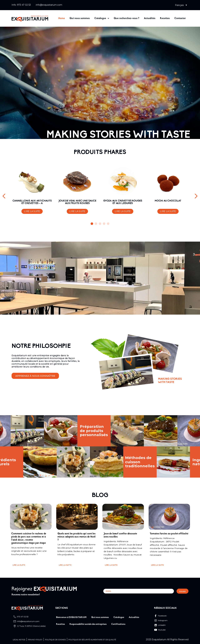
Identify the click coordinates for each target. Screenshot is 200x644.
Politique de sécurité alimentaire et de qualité (92, 640)
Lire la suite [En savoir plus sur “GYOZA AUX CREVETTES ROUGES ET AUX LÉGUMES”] (123, 211)
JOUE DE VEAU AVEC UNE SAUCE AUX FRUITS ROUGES (77, 202)
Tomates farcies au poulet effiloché (169, 534)
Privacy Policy (35, 640)
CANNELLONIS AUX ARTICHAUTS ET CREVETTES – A (32, 202)
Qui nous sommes (80, 18)
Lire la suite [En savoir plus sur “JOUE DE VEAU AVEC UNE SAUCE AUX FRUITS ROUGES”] (77, 211)
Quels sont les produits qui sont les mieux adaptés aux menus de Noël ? (76, 537)
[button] (181, 5)
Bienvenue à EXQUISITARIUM (71, 617)
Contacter (180, 18)
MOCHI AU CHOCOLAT (168, 201)
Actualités (150, 18)
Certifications (118, 624)
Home (62, 18)
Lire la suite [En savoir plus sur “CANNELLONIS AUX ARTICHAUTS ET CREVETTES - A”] (32, 211)
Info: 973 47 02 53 (21, 5)
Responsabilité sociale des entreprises (88, 624)
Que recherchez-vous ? (126, 18)
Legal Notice (19, 640)
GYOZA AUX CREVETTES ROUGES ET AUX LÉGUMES (123, 202)
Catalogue (102, 18)
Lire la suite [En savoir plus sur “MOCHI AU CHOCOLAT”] (168, 211)
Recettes (165, 18)
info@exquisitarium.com (49, 5)
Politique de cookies (55, 640)
